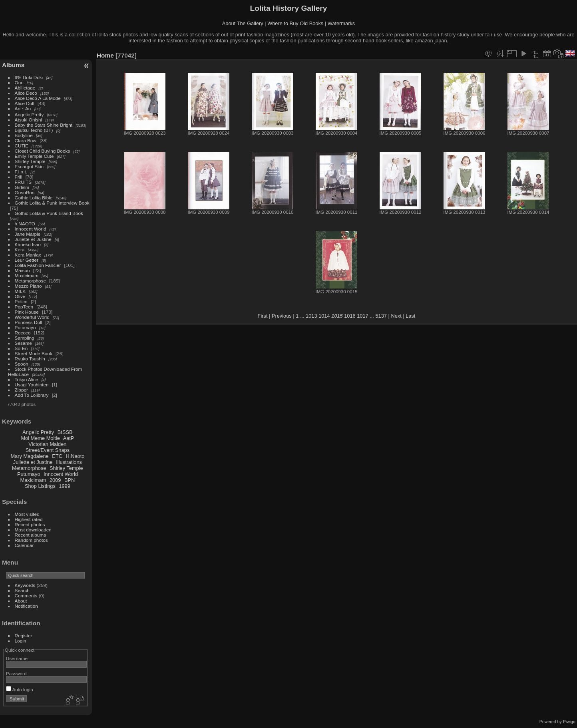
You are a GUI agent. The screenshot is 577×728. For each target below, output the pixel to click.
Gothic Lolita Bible (34, 198)
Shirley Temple (30, 161)
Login (21, 641)
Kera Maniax (28, 255)
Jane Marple (28, 234)
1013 (311, 316)
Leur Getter (27, 260)
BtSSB (65, 432)
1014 (324, 316)
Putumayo (25, 327)
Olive (20, 296)
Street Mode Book (34, 353)
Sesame (23, 343)
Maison (22, 270)
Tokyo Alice (27, 379)
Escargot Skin (29, 166)
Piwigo (569, 722)
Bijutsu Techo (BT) (34, 130)
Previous (282, 316)
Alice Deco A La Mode (38, 98)
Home (105, 55)
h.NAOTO (25, 224)
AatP (69, 438)
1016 (350, 316)
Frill (19, 177)
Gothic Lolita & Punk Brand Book (49, 213)
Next (396, 316)
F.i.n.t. (21, 172)
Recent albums (30, 535)
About (21, 601)
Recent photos (30, 524)
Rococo (23, 333)
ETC (57, 456)
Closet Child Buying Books (43, 151)
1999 (64, 486)
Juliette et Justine (33, 462)
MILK (20, 291)
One (19, 83)
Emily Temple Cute (34, 156)
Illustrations (69, 462)
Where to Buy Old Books (295, 23)
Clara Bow (26, 140)
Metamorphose (30, 281)
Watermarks (341, 23)
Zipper (21, 390)
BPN (70, 480)
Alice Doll (25, 103)
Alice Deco (26, 93)
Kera (20, 250)
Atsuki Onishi (29, 120)
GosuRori (25, 192)
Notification (26, 606)
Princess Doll (29, 322)
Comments (26, 596)
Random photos (31, 540)
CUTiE (22, 146)
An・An (23, 108)
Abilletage (25, 88)
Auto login (20, 689)
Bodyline (24, 135)
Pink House (27, 312)
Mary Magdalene (29, 456)
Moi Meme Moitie (40, 438)
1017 (362, 316)
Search (22, 590)
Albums (13, 65)
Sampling (25, 338)
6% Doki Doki (29, 77)
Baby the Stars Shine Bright (44, 125)
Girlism (22, 187)
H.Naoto (75, 456)
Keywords (25, 585)
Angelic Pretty (29, 114)
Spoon (22, 364)
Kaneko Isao (28, 244)
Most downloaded (33, 530)
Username (17, 658)
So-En (21, 348)
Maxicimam (27, 275)
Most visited (27, 514)
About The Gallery (243, 23)
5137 (381, 316)
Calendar (24, 545)
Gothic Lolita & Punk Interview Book (52, 203)
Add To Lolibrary (32, 395)
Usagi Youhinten (32, 385)
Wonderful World (32, 317)
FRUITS (23, 182)
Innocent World (31, 229)
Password (16, 673)
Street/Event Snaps (48, 450)
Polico (21, 301)
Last (410, 316)
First (263, 316)
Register (24, 636)
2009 (55, 480)
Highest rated (29, 519)
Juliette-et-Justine (33, 239)
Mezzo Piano (28, 286)
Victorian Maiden (47, 444)
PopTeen (24, 307)
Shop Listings (40, 486)
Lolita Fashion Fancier (38, 265)
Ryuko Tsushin (30, 359)
